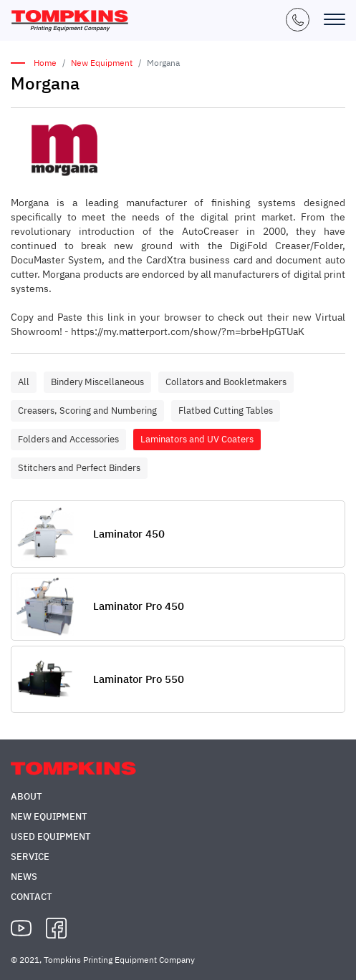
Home (45, 63)
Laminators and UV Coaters (197, 439)
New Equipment (102, 63)
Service (30, 857)
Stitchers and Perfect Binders (79, 468)
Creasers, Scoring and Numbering (87, 411)
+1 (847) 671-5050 (298, 20)
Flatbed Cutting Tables (226, 411)
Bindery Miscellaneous (97, 382)
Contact (32, 897)
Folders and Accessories (68, 439)
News (24, 877)
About (27, 796)
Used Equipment (51, 836)
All (24, 382)
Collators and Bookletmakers (226, 382)
